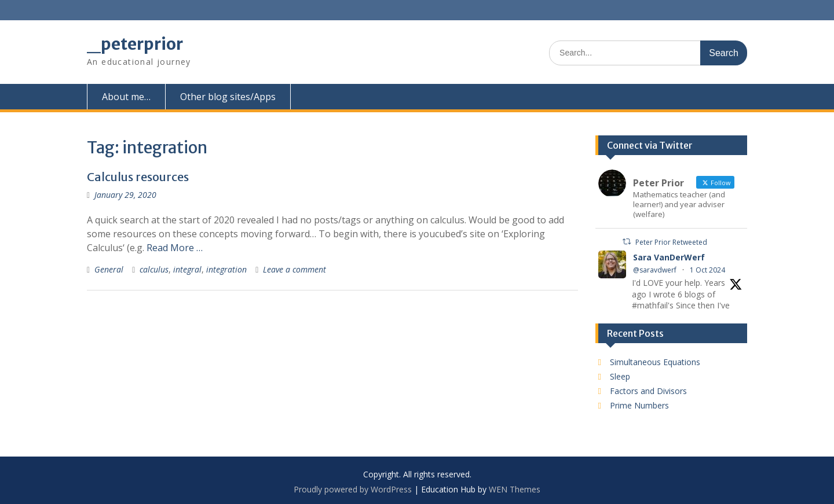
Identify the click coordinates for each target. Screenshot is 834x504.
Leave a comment (295, 269)
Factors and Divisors (648, 391)
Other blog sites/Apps (228, 97)
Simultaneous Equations (655, 362)
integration (226, 269)
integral (187, 269)
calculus (154, 269)
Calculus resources (138, 177)
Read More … (175, 248)
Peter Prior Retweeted (671, 242)
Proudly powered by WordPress (353, 489)
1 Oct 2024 (707, 270)
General (109, 269)
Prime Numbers (639, 405)
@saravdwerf (655, 270)
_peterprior (135, 44)
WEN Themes (515, 489)
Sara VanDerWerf (669, 257)
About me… (126, 97)
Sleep (620, 376)
